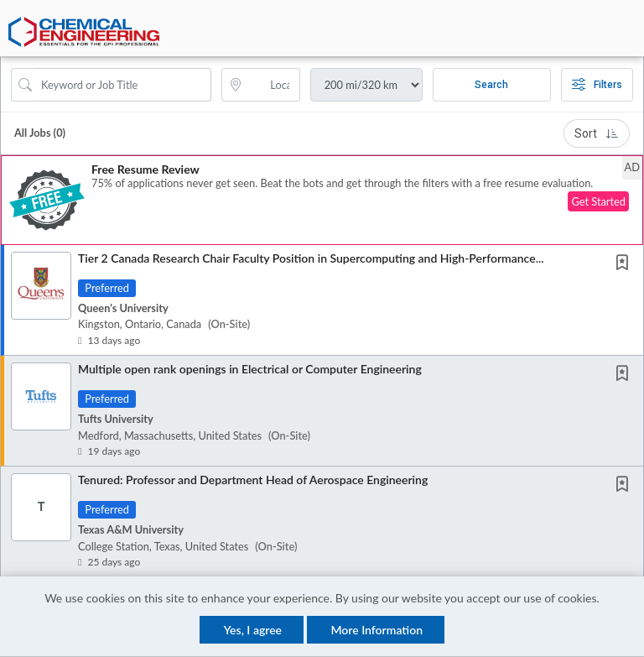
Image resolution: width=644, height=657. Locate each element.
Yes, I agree (253, 630)
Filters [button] (597, 86)
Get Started (598, 203)
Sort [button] (597, 134)
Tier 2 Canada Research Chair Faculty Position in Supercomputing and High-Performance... (311, 259)
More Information (377, 630)
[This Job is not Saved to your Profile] (626, 265)
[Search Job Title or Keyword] (123, 86)
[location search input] (272, 86)
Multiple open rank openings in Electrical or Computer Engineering (250, 370)
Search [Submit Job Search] (491, 86)
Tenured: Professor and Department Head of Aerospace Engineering (253, 480)
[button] (630, 37)
